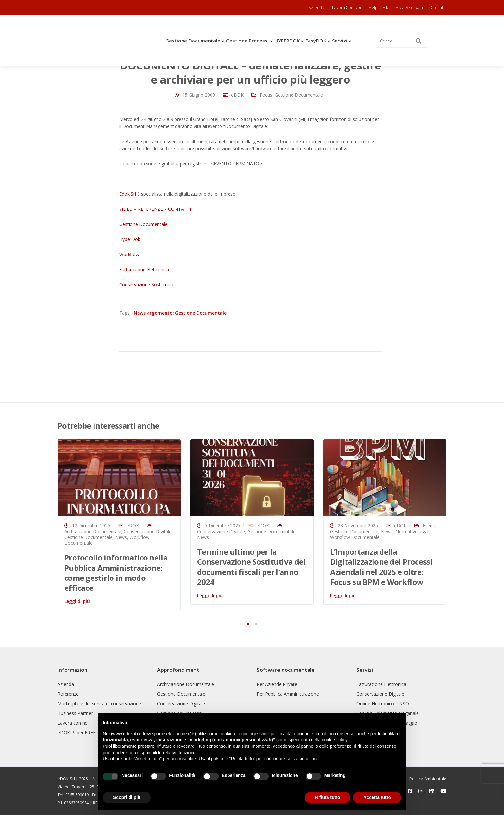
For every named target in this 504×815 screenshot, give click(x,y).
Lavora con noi (346, 7)
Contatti (438, 7)
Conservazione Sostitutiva (146, 285)
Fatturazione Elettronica (144, 269)
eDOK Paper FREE (76, 732)
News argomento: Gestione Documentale (180, 313)
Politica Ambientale (428, 779)
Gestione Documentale (193, 41)
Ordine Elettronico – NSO (383, 704)
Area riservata (409, 7)
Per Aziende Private (277, 684)
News (121, 537)
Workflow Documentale (355, 537)
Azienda (316, 7)
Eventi (429, 526)
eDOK (237, 95)
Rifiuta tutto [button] (328, 797)
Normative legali (412, 531)
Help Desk (378, 7)
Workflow (129, 254)
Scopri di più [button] (127, 797)
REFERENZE (150, 209)
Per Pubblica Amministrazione (288, 694)
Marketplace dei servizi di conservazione (99, 704)
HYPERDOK (287, 41)
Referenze (68, 694)
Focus (266, 95)
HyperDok (130, 239)
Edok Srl (128, 194)
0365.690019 (77, 795)
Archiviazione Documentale (93, 531)
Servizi (340, 41)
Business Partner (75, 713)
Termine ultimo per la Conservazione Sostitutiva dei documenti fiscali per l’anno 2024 (251, 567)
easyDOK (316, 41)
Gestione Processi (247, 41)
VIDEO (126, 209)
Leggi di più (77, 601)
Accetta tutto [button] (377, 797)
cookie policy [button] (335, 740)
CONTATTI (180, 209)
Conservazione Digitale (148, 531)
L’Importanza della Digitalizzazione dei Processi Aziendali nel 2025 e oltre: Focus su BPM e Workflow (381, 567)
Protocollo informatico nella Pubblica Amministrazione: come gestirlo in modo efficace (116, 573)
